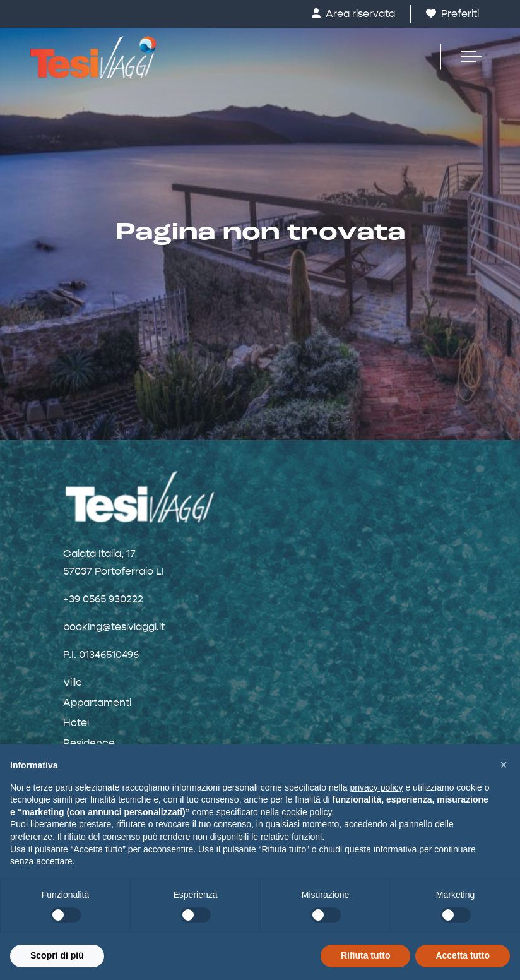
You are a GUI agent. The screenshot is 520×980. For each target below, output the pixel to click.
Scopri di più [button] (57, 955)
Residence (89, 743)
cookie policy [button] (306, 812)
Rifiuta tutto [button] (366, 955)
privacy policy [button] (377, 787)
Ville (73, 682)
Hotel (76, 723)
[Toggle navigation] (465, 57)
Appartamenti (97, 702)
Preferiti (452, 14)
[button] (504, 765)
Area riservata (353, 14)
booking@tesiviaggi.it (114, 627)
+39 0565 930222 (103, 599)
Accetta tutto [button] (463, 955)
